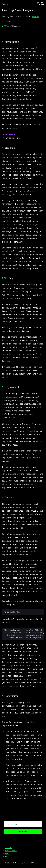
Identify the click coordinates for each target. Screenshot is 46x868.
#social (35, 17)
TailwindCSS (29, 863)
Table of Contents (12, 26)
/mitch (5, 4)
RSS (7, 857)
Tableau (18, 863)
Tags (7, 854)
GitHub (8, 848)
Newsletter (11, 851)
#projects (7, 21)
